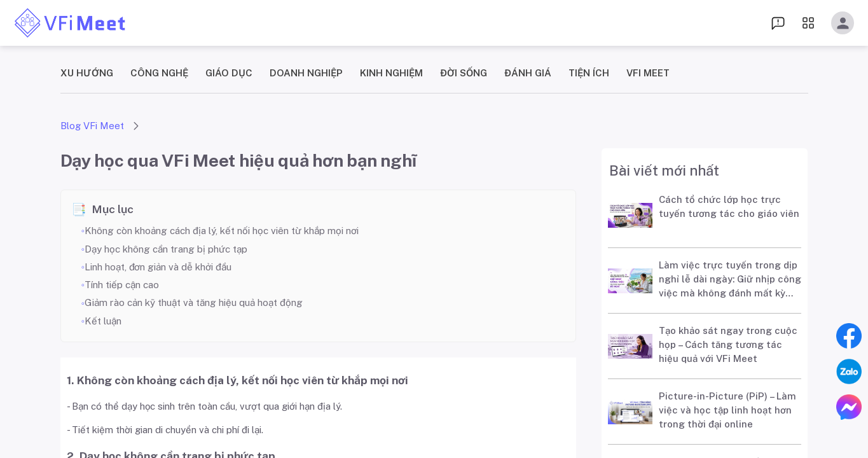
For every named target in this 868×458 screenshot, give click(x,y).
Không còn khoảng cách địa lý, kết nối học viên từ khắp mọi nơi (222, 231)
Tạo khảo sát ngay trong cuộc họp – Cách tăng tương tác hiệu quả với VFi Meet (728, 344)
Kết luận (103, 321)
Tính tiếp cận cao (122, 285)
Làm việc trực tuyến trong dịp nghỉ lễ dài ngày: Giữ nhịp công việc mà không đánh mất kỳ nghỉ (730, 281)
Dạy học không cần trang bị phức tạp (166, 249)
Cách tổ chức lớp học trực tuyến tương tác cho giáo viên (729, 206)
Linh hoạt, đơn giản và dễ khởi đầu (158, 267)
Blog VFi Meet (92, 126)
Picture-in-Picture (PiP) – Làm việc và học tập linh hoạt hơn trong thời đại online (727, 410)
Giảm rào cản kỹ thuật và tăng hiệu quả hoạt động (194, 302)
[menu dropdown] (778, 23)
